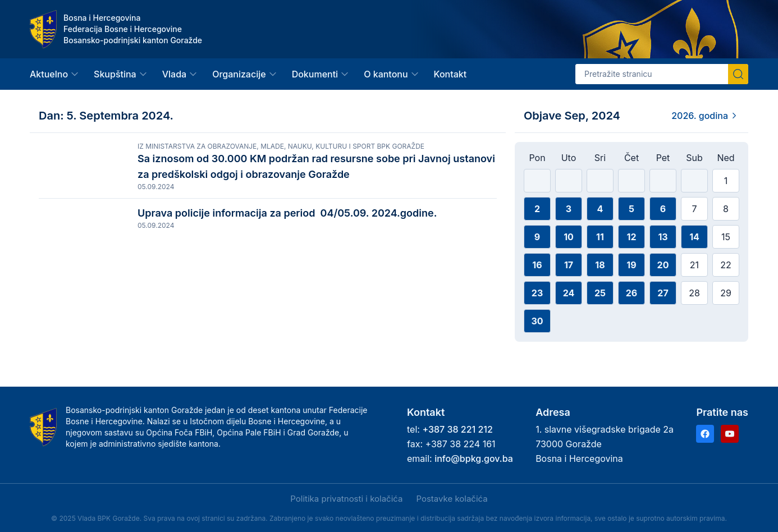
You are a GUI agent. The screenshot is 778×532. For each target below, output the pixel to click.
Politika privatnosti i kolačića (346, 499)
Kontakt (450, 74)
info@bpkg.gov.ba (474, 458)
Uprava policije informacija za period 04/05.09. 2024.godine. (292, 224)
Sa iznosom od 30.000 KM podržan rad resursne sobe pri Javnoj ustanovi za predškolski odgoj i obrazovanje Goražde (316, 166)
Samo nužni (198, 500)
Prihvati (78, 500)
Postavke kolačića (452, 499)
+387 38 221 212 (457, 429)
